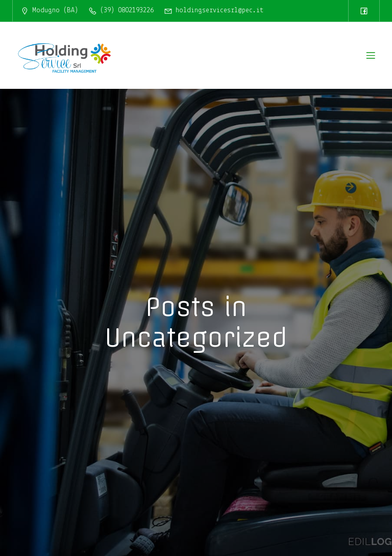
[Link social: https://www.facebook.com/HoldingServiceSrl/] (364, 11)
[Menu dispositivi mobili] (371, 55)
